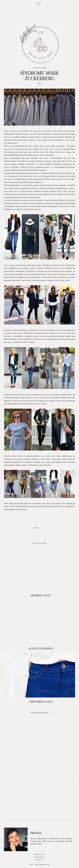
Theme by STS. (44, 865)
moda (40, 83)
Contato (39, 860)
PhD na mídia (39, 857)
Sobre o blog (39, 854)
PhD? (31, 865)
